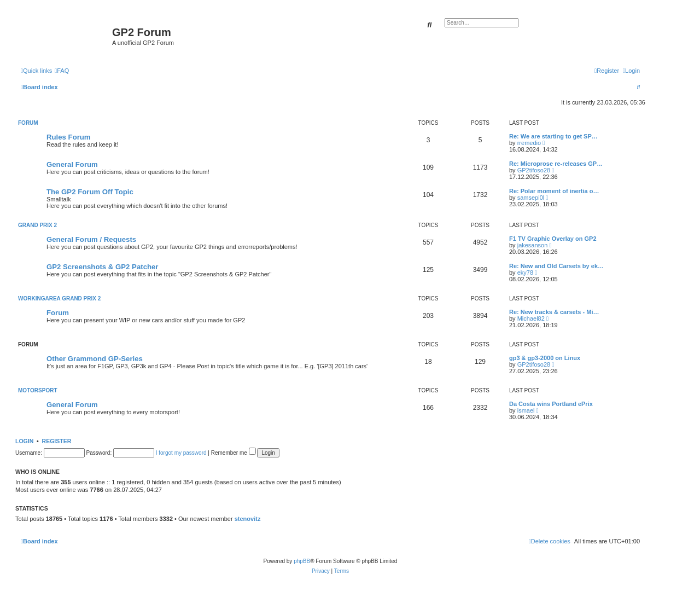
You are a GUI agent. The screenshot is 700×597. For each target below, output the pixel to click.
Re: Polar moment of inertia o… (554, 191)
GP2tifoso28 (534, 170)
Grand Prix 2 (37, 225)
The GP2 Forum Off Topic (90, 192)
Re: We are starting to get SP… (553, 136)
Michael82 (531, 318)
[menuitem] (62, 71)
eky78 (525, 273)
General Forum (72, 164)
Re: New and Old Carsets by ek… (556, 266)
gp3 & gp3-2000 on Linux (545, 358)
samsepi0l (531, 198)
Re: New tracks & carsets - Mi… (554, 312)
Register (57, 441)
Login (24, 441)
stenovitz (248, 519)
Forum (28, 123)
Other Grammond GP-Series (95, 359)
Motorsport (37, 390)
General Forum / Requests (91, 239)
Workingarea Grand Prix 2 (59, 298)
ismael (526, 410)
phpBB (302, 561)
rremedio (529, 143)
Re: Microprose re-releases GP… (556, 164)
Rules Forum (69, 137)
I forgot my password (181, 453)
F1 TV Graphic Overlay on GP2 (553, 239)
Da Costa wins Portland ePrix (551, 404)
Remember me (234, 453)
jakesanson (533, 245)
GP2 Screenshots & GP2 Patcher (103, 267)
